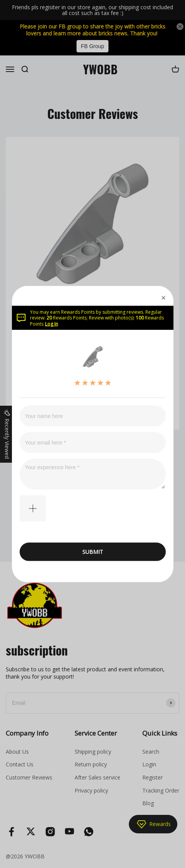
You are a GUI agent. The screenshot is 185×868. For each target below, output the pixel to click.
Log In (52, 324)
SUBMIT (93, 552)
